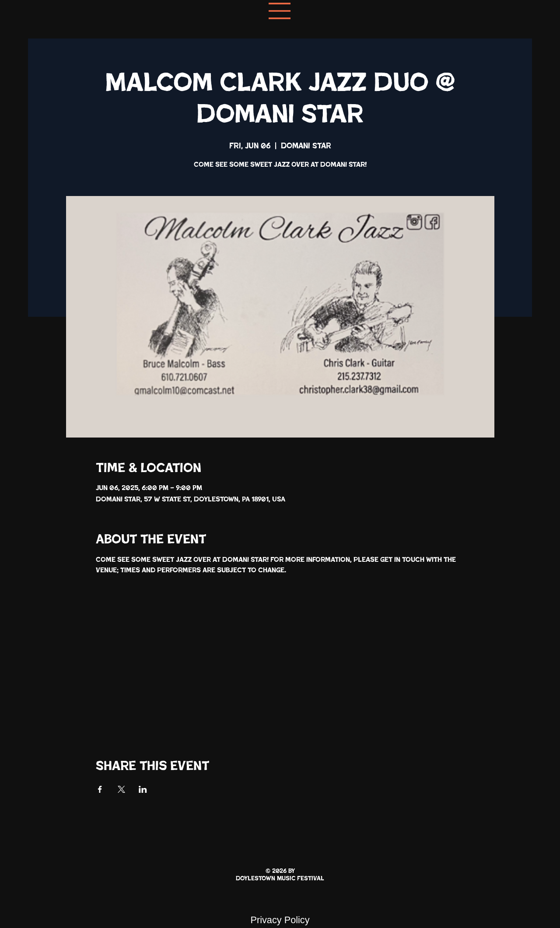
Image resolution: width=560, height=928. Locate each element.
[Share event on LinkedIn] (143, 789)
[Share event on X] (121, 789)
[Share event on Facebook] (100, 789)
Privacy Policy (280, 920)
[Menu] (280, 11)
